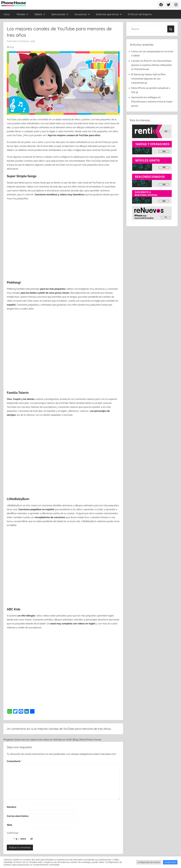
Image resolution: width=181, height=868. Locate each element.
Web (9, 825)
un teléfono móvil (25, 150)
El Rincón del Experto (140, 14)
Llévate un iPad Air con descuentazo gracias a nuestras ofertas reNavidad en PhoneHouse (151, 65)
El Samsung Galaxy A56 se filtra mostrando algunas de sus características (148, 79)
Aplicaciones (60, 14)
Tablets (40, 14)
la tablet (41, 624)
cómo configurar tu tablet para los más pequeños (79, 157)
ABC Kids (14, 609)
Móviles (22, 14)
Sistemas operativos (109, 14)
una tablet (104, 127)
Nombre (12, 807)
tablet (60, 521)
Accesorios (82, 14)
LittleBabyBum (18, 499)
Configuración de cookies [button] (149, 862)
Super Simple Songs (22, 176)
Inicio (7, 14)
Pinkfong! (14, 282)
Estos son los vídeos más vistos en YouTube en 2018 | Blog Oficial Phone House (58, 740)
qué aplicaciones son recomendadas (66, 161)
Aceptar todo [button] (170, 862)
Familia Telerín (18, 393)
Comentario (14, 761)
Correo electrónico (18, 816)
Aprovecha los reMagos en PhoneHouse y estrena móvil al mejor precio (152, 102)
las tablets (24, 119)
